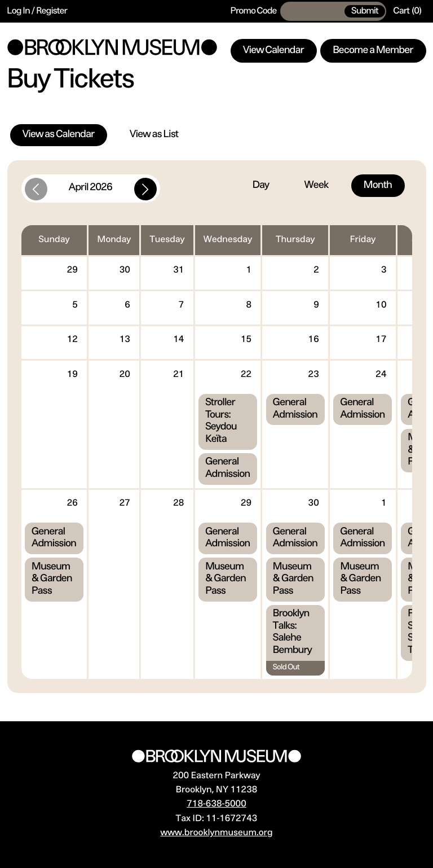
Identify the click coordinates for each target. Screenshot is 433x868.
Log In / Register (37, 11)
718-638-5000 (216, 804)
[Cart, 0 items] (408, 11)
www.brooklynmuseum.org (216, 833)
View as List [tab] (154, 135)
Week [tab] (316, 186)
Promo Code (254, 11)
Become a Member (373, 51)
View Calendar (273, 51)
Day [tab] (261, 186)
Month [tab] (378, 186)
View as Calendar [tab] (59, 135)
